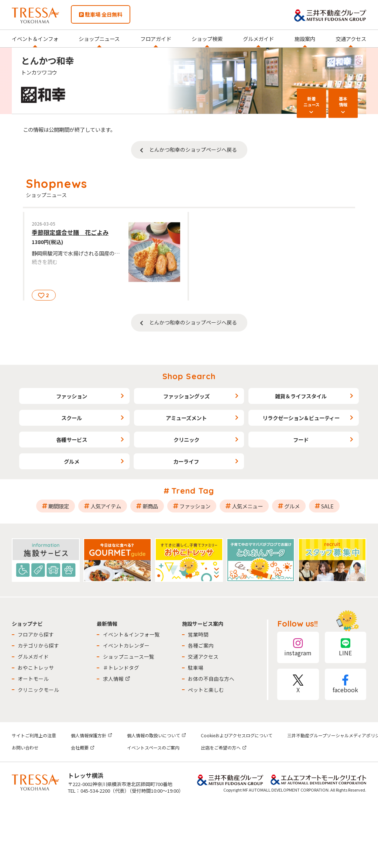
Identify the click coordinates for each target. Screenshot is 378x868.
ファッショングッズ (186, 396)
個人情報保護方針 (92, 735)
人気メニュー (247, 506)
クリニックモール (38, 690)
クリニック (186, 440)
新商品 (150, 506)
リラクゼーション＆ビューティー (301, 418)
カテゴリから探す (38, 645)
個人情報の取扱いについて (157, 735)
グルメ (72, 461)
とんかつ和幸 (48, 60)
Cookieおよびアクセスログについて (237, 735)
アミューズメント (186, 418)
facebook (346, 684)
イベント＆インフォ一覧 (131, 634)
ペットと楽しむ (206, 690)
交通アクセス (351, 39)
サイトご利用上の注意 (34, 735)
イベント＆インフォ (35, 39)
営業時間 (198, 634)
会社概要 (83, 747)
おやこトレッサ (36, 668)
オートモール (33, 679)
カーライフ (186, 461)
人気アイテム (106, 506)
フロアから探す (36, 634)
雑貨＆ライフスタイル (301, 396)
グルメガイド (258, 39)
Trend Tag (193, 491)
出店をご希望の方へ (224, 747)
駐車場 (196, 668)
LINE (346, 647)
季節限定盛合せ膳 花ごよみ (70, 232)
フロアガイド (156, 39)
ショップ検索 (207, 39)
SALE (327, 506)
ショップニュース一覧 (129, 656)
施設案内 (305, 39)
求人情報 (117, 679)
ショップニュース (99, 39)
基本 (343, 101)
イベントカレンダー (126, 645)
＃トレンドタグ (121, 668)
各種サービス (72, 440)
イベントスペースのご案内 (153, 747)
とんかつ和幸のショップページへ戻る (193, 150)
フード (301, 440)
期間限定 (59, 506)
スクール (72, 418)
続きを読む (45, 262)
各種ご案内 (201, 645)
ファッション (72, 396)
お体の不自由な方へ (211, 679)
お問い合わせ (25, 747)
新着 (312, 101)
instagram (298, 647)
